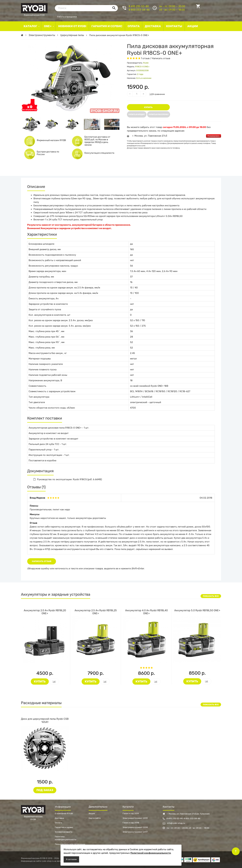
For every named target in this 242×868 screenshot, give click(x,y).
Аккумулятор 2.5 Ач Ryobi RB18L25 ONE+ (96, 612)
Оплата (58, 823)
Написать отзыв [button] (42, 561)
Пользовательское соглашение (70, 844)
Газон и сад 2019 (131, 813)
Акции (92, 813)
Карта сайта (95, 818)
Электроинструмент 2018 (135, 827)
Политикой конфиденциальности (151, 853)
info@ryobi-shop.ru (174, 823)
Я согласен (71, 859)
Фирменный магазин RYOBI (34, 8)
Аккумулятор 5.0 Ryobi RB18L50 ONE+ (197, 610)
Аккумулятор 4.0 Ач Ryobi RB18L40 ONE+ (146, 612)
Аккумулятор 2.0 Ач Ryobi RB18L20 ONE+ (45, 612)
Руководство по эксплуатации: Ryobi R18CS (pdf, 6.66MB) (68, 479)
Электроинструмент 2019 (135, 818)
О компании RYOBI (64, 813)
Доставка (59, 818)
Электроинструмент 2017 (135, 832)
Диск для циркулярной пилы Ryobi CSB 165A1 (45, 720)
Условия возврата (64, 832)
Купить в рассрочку (159, 114)
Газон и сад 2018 (131, 823)
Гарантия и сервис (64, 827)
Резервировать (214, 136)
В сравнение (157, 94)
